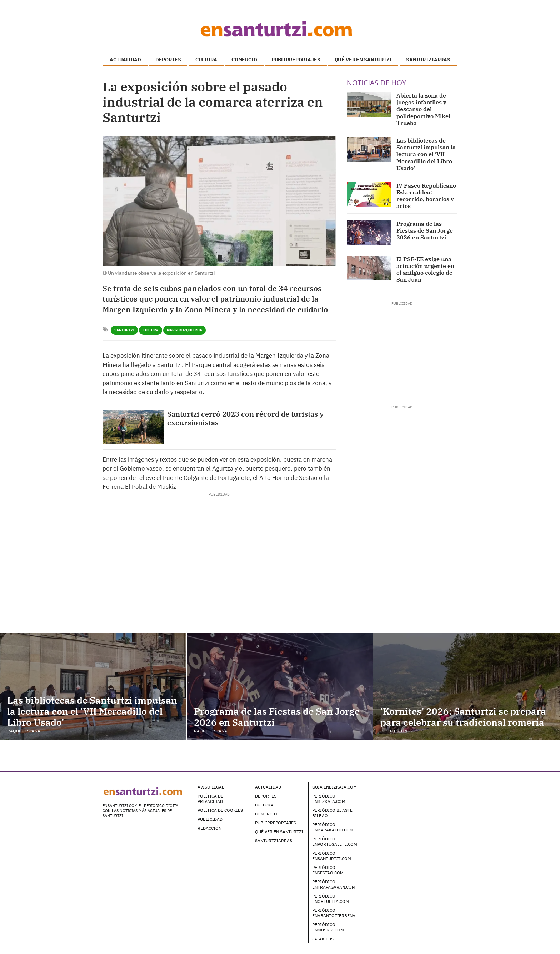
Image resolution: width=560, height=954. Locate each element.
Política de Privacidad (210, 799)
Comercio (266, 814)
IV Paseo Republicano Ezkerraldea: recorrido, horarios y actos (426, 196)
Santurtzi (124, 330)
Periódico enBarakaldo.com (333, 827)
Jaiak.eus (323, 939)
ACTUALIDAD (125, 60)
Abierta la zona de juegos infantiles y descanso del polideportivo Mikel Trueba (423, 109)
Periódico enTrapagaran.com (334, 884)
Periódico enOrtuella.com (331, 899)
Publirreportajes (276, 823)
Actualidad (268, 787)
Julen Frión (394, 731)
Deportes (266, 796)
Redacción (209, 828)
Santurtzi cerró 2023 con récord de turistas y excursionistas (245, 418)
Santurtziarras (274, 841)
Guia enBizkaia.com (334, 787)
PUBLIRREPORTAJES (296, 60)
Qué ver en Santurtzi (279, 832)
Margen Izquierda (184, 330)
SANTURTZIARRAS (428, 60)
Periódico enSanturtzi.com (332, 856)
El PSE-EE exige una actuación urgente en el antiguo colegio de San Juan (425, 269)
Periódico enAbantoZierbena (334, 913)
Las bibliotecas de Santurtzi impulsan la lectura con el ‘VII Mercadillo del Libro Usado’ (426, 154)
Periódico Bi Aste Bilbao (332, 813)
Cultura (151, 330)
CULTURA (206, 60)
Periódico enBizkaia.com (329, 799)
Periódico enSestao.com (328, 870)
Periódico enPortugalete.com (335, 841)
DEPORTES (168, 60)
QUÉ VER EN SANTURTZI (363, 60)
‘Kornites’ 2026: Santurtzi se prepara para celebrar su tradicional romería (463, 717)
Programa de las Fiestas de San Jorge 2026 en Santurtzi (425, 230)
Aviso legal (211, 787)
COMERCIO (244, 60)
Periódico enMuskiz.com (328, 927)
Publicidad (210, 819)
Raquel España (24, 731)
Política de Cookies (220, 810)
